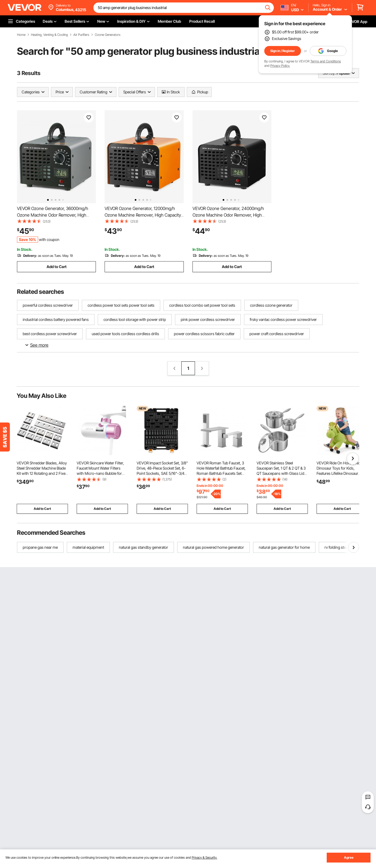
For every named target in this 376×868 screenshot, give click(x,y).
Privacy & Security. (204, 857)
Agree (349, 857)
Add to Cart (57, 267)
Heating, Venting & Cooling (49, 35)
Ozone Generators (108, 35)
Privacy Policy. (280, 66)
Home (21, 35)
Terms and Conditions (326, 61)
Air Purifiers (81, 35)
